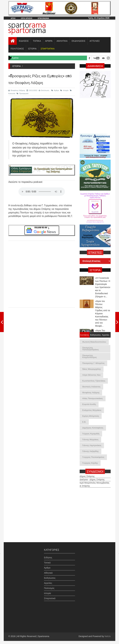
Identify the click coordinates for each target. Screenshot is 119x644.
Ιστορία (64, 90)
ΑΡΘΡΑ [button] (49, 41)
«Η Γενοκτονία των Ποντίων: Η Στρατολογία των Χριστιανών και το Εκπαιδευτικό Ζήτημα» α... (103, 287)
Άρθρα (55, 90)
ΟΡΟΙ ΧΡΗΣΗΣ (26, 18)
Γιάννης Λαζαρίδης (90, 451)
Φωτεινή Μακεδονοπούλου (94, 342)
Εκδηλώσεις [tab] (95, 335)
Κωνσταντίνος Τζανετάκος (94, 381)
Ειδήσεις (48, 556)
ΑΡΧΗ (13, 18)
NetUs (108, 636)
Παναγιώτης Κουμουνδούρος (90, 356)
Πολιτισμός (49, 587)
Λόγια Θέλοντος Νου (91, 375)
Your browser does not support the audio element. (42, 192)
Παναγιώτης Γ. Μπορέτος (93, 363)
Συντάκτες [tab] (85, 335)
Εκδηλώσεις (50, 577)
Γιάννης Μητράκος (90, 440)
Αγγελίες (48, 582)
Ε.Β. (84, 422)
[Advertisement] (42, 271)
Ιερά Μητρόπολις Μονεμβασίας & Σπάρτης (95, 483)
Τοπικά (47, 561)
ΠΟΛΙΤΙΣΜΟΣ (17, 49)
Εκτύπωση (44, 90)
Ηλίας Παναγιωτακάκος (93, 398)
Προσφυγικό (23, 93)
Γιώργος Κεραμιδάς (91, 434)
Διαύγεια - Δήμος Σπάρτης (92, 478)
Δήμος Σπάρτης (87, 475)
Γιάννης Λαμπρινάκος (92, 445)
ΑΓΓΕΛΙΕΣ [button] (95, 41)
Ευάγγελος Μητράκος (92, 410)
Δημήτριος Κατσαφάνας (93, 428)
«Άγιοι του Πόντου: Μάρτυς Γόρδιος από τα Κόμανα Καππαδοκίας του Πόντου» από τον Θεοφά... (103, 314)
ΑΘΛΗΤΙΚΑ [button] (62, 41)
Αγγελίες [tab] (106, 335)
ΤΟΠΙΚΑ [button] (37, 41)
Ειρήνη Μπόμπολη (91, 416)
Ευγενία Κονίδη (89, 404)
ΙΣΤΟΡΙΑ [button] (32, 49)
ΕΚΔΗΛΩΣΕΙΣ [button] (79, 41)
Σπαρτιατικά (50, 597)
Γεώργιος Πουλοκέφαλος (93, 457)
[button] (48, 49)
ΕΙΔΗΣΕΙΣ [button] (24, 41)
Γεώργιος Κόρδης (90, 463)
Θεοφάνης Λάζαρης (17, 90)
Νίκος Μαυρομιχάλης (92, 369)
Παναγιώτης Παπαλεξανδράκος (91, 349)
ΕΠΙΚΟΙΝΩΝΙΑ (43, 18)
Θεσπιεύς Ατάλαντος (91, 387)
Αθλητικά (48, 572)
